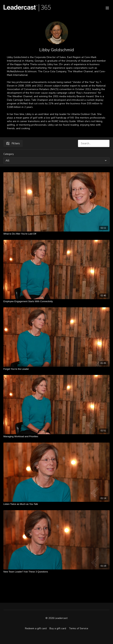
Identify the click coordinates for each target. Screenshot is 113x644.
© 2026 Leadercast (56, 618)
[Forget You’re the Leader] (56, 369)
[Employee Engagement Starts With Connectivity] (56, 301)
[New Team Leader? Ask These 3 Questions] (56, 572)
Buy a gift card (58, 628)
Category (9, 154)
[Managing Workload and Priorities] (56, 437)
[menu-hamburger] (107, 8)
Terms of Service (79, 628)
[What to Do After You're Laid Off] (56, 234)
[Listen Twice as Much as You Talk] (56, 504)
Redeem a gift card (36, 628)
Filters (13, 143)
